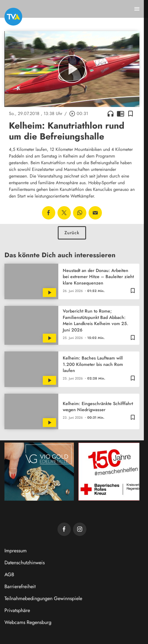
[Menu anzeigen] (137, 9)
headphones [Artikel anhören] (111, 114)
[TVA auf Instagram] (80, 529)
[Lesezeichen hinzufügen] (131, 114)
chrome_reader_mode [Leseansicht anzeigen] (121, 114)
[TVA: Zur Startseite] (13, 17)
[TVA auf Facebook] (64, 529)
